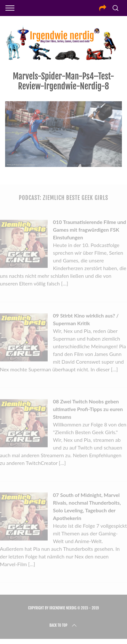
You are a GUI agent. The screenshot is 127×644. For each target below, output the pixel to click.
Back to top (63, 625)
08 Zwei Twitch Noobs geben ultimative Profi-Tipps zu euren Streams (88, 409)
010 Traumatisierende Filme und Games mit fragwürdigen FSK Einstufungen (89, 230)
